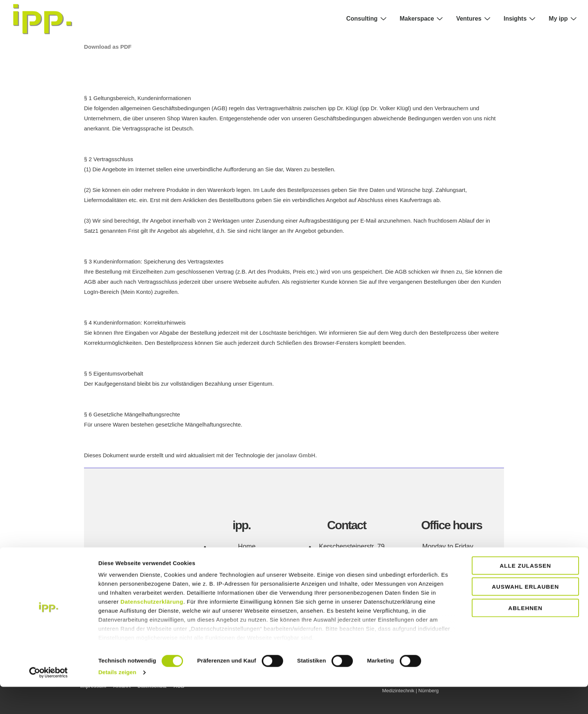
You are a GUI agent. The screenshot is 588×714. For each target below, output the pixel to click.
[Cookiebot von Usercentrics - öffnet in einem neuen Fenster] (49, 699)
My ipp (564, 18)
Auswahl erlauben (525, 614)
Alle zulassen (525, 593)
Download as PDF (108, 47)
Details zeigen (117, 699)
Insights (520, 18)
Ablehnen (525, 635)
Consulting (367, 18)
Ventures (474, 18)
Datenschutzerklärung (152, 629)
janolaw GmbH (295, 455)
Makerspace (422, 18)
